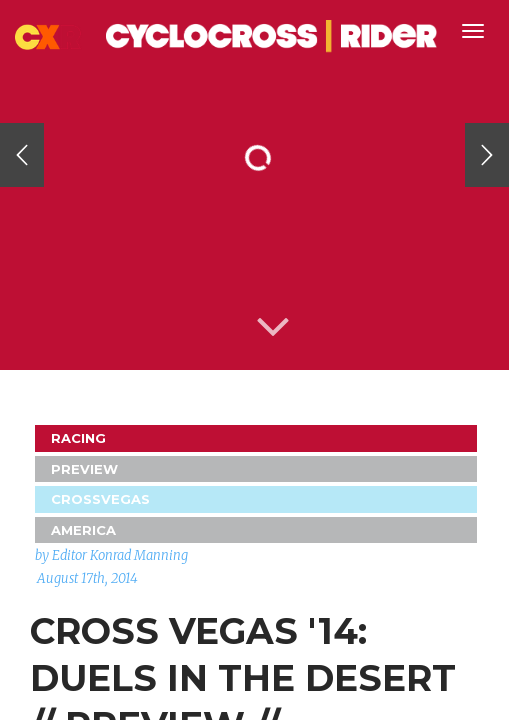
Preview (84, 469)
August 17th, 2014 (87, 578)
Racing (78, 438)
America (83, 530)
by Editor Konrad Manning (111, 555)
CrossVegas (100, 499)
